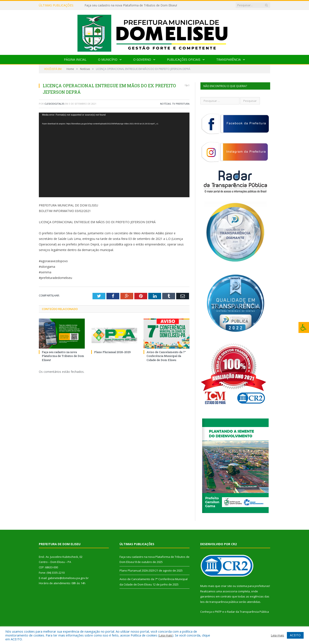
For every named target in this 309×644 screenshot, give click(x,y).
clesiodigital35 (54, 104)
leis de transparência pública (219, 602)
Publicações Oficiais (184, 59)
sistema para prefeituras (253, 586)
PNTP (218, 612)
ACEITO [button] (295, 635)
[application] (114, 155)
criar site (226, 586)
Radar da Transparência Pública (248, 612)
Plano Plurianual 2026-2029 (112, 352)
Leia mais (166, 635)
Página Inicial (75, 59)
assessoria (230, 591)
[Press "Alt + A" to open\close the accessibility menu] (304, 327)
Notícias (165, 104)
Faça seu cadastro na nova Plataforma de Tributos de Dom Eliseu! (131, 5)
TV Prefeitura (181, 104)
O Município (108, 59)
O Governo (142, 59)
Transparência (229, 59)
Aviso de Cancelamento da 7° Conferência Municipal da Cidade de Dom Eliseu (166, 356)
